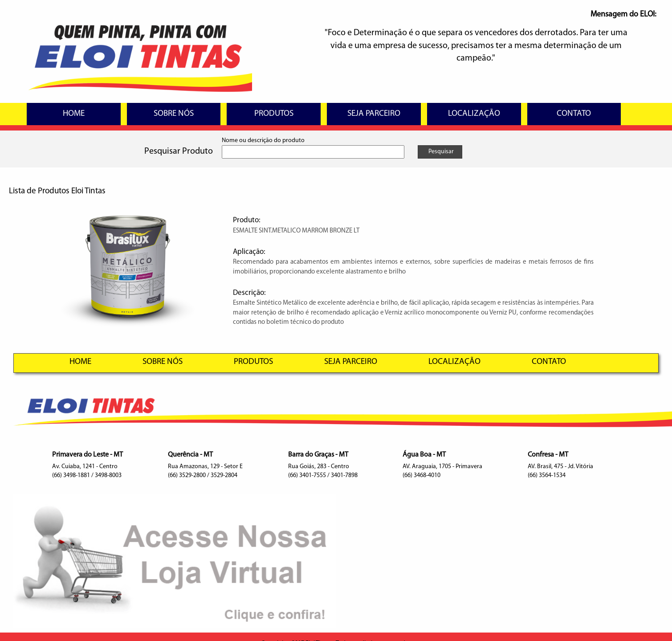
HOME (74, 114)
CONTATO (574, 114)
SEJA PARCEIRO (374, 114)
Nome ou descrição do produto (263, 141)
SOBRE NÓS (174, 114)
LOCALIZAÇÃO (474, 114)
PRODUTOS (274, 114)
